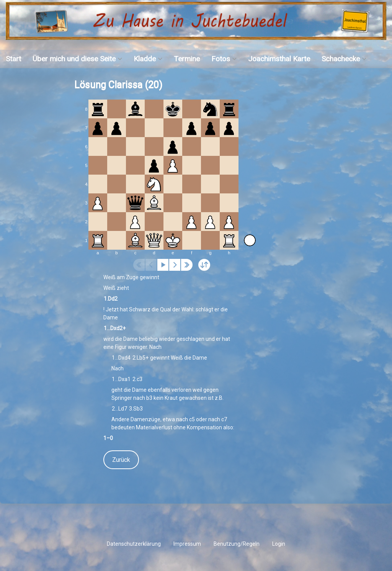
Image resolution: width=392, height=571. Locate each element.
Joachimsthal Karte (279, 59)
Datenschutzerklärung (134, 544)
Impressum (187, 544)
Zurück (121, 460)
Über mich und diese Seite (74, 59)
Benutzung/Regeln (237, 544)
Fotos (221, 59)
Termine (187, 59)
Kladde (145, 59)
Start (13, 59)
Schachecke (341, 59)
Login (279, 544)
